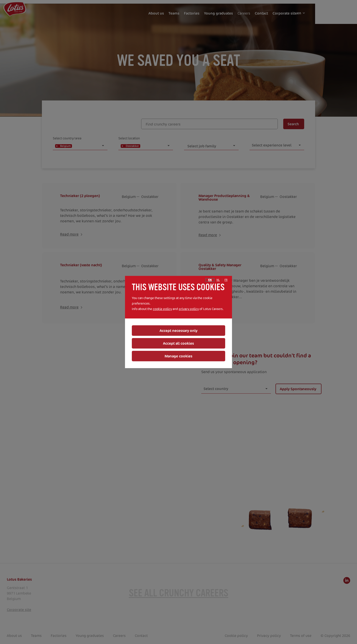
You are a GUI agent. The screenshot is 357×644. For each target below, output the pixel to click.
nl (218, 280)
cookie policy (162, 309)
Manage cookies (178, 356)
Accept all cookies (178, 343)
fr (226, 280)
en (210, 280)
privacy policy (189, 309)
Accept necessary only (178, 331)
